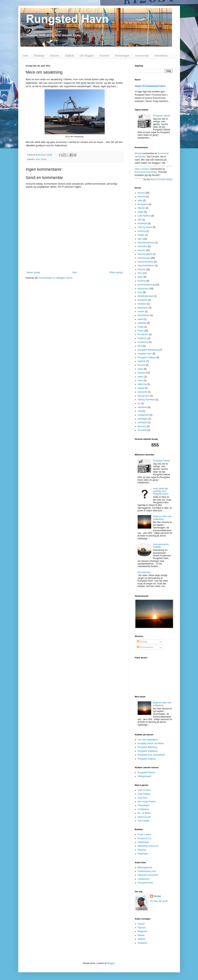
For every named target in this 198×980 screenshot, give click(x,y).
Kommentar (142, 56)
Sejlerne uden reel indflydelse (162, 518)
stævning (142, 384)
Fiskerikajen (144, 805)
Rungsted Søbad (161, 116)
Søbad (141, 388)
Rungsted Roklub (146, 773)
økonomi (142, 426)
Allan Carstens (142, 169)
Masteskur (143, 308)
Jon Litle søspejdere (148, 740)
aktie (140, 201)
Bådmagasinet (145, 868)
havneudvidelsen (146, 266)
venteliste (142, 422)
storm (140, 380)
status (141, 377)
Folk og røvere (145, 227)
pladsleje (142, 323)
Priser (44, 159)
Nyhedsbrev (144, 315)
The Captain (144, 821)
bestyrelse (143, 204)
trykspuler (143, 392)
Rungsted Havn (145, 883)
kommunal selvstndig (146, 172)
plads (140, 319)
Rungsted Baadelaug (148, 350)
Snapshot (142, 943)
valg (140, 411)
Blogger (111, 963)
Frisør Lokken (145, 834)
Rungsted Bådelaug (148, 747)
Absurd (141, 193)
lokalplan (142, 304)
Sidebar (141, 939)
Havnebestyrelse (146, 243)
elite (140, 220)
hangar (141, 235)
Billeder (141, 208)
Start (26, 56)
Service (141, 365)
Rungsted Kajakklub (148, 751)
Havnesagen (122, 56)
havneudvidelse (145, 262)
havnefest (143, 246)
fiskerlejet (142, 223)
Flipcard (142, 928)
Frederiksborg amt (147, 871)
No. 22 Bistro (144, 813)
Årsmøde (142, 430)
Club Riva (143, 798)
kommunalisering (146, 285)
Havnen (141, 250)
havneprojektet (145, 254)
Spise (140, 369)
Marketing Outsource (148, 846)
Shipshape (143, 854)
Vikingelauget (144, 776)
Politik (141, 327)
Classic (141, 924)
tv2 (139, 403)
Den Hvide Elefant (147, 802)
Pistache (142, 850)
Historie (55, 56)
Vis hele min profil (159, 901)
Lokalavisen (144, 879)
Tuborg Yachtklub (146, 400)
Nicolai (138, 153)
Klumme (104, 56)
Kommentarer (145, 647)
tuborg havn (144, 396)
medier (141, 312)
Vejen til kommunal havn (150, 86)
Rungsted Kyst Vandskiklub (151, 755)
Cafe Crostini (144, 790)
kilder (140, 277)
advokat (142, 197)
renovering (143, 342)
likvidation (143, 300)
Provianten (143, 334)
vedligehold (143, 415)
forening (142, 231)
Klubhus (142, 281)
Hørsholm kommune (148, 875)
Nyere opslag (33, 272)
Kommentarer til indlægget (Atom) (55, 278)
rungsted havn (145, 354)
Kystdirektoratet (145, 296)
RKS (140, 346)
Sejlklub (69, 56)
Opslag (142, 642)
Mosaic (141, 935)
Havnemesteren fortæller (161, 546)
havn (140, 239)
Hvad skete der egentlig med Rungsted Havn (161, 491)
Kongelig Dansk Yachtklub (151, 743)
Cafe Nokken (144, 216)
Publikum (142, 338)
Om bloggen (87, 56)
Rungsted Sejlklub (147, 358)
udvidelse (142, 407)
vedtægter (143, 419)
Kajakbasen (144, 842)
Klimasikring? (144, 572)
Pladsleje (39, 56)
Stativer (141, 373)
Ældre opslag (116, 272)
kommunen (143, 289)
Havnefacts (161, 56)
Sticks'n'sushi (144, 817)
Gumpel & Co (144, 838)
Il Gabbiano (143, 809)
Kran (38, 159)
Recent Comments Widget (161, 180)
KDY (140, 273)
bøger (141, 212)
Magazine (143, 931)
